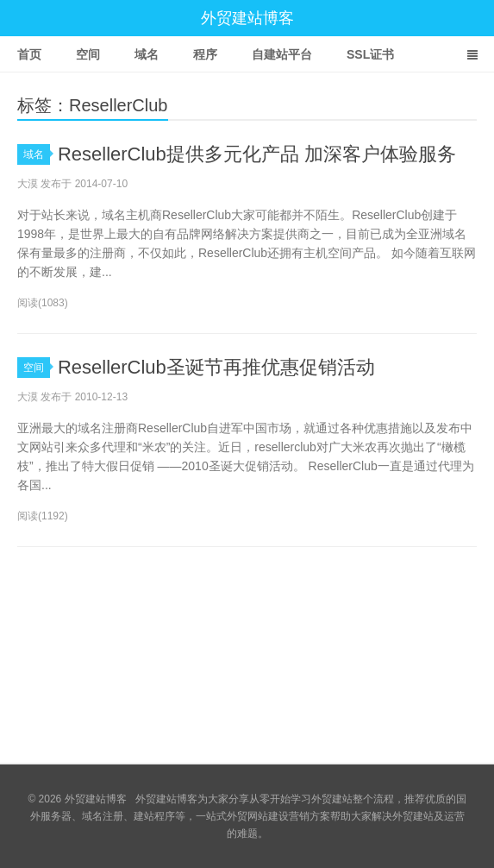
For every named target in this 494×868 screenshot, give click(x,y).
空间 (88, 54)
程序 (205, 54)
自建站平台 (282, 54)
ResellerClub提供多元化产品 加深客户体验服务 (257, 154)
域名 (147, 54)
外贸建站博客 (247, 18)
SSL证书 (370, 54)
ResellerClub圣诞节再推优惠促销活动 (216, 367)
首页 (29, 54)
